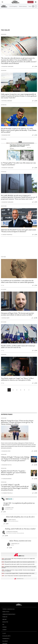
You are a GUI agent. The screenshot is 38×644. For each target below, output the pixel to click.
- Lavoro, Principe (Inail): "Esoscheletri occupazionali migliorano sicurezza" (16, 576)
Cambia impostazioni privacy (9, 614)
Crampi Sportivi (11, 520)
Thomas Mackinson (6, 479)
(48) (36, 318)
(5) (36, 66)
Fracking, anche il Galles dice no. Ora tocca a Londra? (20, 529)
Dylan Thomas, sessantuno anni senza (20, 541)
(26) (6, 536)
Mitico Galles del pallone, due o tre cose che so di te (20, 517)
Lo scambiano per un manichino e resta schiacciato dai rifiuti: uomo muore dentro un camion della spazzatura (17, 281)
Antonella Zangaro (6, 101)
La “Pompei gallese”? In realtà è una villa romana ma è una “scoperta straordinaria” (18, 164)
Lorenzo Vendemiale (7, 235)
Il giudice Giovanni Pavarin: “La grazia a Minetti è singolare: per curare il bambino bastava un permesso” (14, 473)
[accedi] (36, 2)
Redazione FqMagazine (7, 66)
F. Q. (3, 285)
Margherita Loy (15, 544)
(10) (36, 465)
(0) (36, 101)
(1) (5, 512)
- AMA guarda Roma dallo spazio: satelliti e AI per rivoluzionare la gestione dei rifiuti (18, 562)
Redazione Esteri (6, 451)
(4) (11, 548)
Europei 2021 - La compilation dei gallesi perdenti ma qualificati (19, 504)
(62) (36, 451)
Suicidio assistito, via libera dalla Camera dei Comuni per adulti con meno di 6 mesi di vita (18, 347)
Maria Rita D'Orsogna (12, 532)
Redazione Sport (6, 135)
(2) (36, 202)
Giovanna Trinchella (7, 493)
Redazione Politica (6, 465)
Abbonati (30, 2)
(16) (36, 479)
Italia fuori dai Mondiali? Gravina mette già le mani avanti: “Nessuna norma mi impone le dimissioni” (19, 231)
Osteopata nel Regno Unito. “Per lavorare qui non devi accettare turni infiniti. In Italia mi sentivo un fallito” (17, 314)
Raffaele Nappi (5, 318)
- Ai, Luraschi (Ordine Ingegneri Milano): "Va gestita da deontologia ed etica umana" (18, 573)
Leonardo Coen (9, 508)
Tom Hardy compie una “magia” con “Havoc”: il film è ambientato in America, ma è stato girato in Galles (17, 379)
